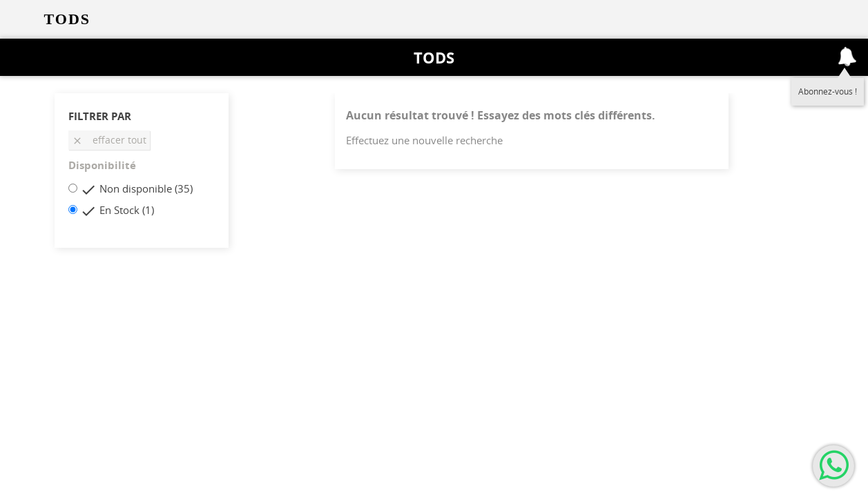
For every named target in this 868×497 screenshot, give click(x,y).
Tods (434, 57)
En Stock (127, 210)
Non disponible (146, 188)
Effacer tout (109, 140)
